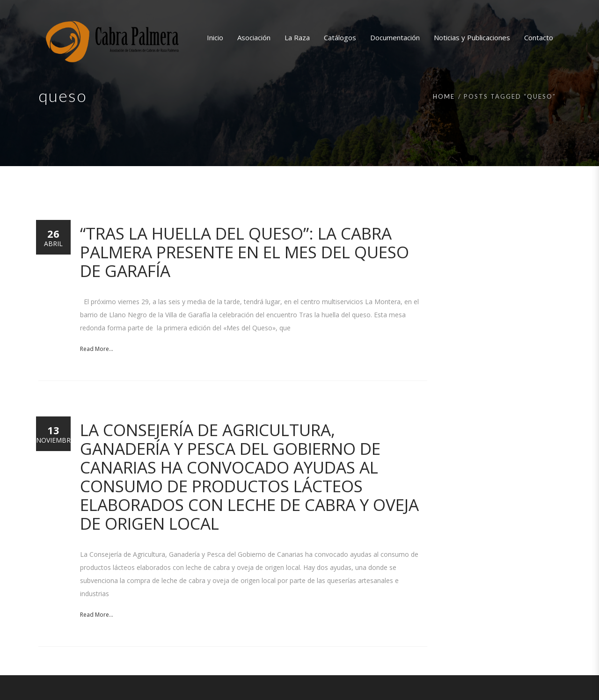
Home (444, 96)
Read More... (97, 349)
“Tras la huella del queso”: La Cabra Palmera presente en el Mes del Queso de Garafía (245, 252)
